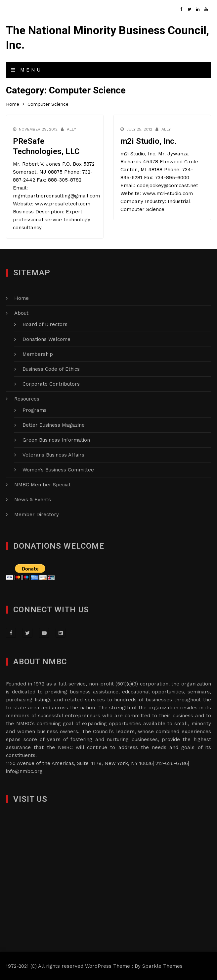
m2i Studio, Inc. (149, 141)
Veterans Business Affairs (53, 455)
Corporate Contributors (51, 384)
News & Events (33, 500)
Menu (26, 70)
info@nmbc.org (24, 771)
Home (22, 298)
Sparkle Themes (162, 966)
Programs (35, 410)
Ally (71, 129)
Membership (38, 354)
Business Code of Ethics (51, 369)
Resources (27, 399)
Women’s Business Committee (58, 470)
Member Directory (37, 515)
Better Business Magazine (54, 425)
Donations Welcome (46, 339)
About (21, 313)
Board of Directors (45, 324)
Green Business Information (56, 440)
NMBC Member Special (42, 485)
